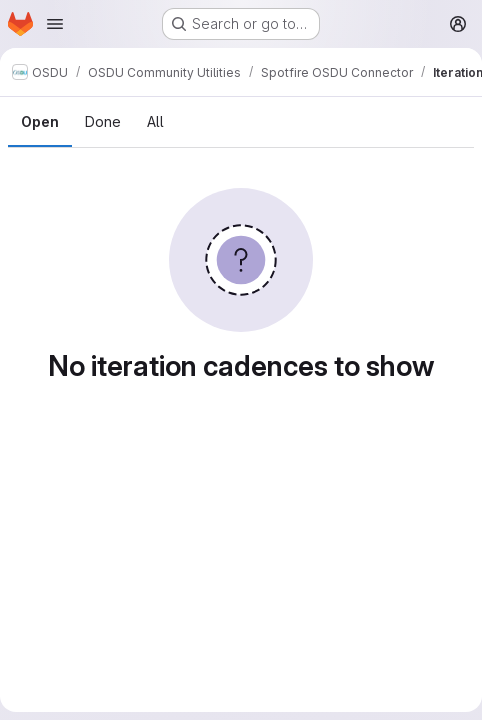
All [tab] (155, 121)
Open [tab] (40, 121)
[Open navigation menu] (55, 24)
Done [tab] (103, 121)
